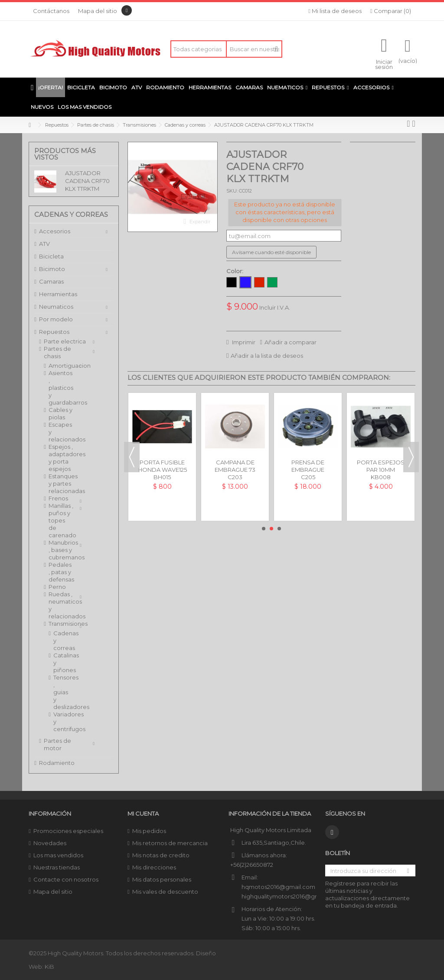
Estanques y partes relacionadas (61, 483)
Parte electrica (65, 341)
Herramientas (58, 294)
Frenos (58, 498)
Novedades (50, 843)
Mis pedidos (149, 831)
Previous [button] (132, 457)
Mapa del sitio (98, 11)
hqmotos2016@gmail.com (278, 887)
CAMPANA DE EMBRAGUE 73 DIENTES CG (235, 470)
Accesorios (55, 231)
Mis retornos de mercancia (170, 843)
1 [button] (264, 529)
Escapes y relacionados (61, 432)
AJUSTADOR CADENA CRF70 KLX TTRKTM (87, 181)
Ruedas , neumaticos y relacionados (61, 605)
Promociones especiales (68, 831)
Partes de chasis (57, 352)
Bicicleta (51, 256)
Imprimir (243, 342)
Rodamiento (57, 763)
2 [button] (271, 529)
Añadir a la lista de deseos (267, 356)
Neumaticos (56, 307)
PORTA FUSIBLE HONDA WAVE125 (162, 466)
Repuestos (54, 332)
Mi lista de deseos (335, 11)
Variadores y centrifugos (57, 722)
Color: (235, 271)
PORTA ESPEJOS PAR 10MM (381, 466)
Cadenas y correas (57, 640)
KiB (49, 967)
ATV (44, 244)
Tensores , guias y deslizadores (57, 692)
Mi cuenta (143, 813)
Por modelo (56, 319)
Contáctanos (51, 11)
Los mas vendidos (58, 855)
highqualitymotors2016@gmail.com (291, 896)
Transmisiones (61, 624)
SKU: (232, 191)
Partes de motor (57, 744)
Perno (57, 587)
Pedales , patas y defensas (61, 572)
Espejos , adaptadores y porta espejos (61, 458)
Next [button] (411, 457)
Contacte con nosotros (66, 879)
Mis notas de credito (161, 855)
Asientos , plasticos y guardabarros (61, 388)
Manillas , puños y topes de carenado (61, 520)
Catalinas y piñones (57, 663)
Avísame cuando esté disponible (271, 252)
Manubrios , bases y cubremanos (61, 550)
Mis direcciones (154, 867)
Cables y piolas (60, 413)
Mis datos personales (162, 879)
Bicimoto (52, 269)
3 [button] (279, 529)
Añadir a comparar (291, 342)
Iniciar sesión (384, 64)
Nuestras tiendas (57, 867)
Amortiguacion (61, 366)
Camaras (51, 281)
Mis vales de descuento (165, 892)
